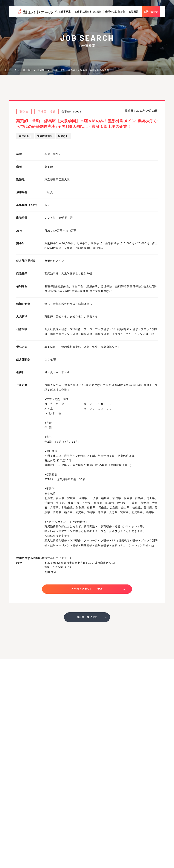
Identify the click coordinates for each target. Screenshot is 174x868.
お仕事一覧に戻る (87, 619)
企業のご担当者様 (121, 25)
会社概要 (139, 25)
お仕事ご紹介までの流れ (94, 25)
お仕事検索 (69, 25)
